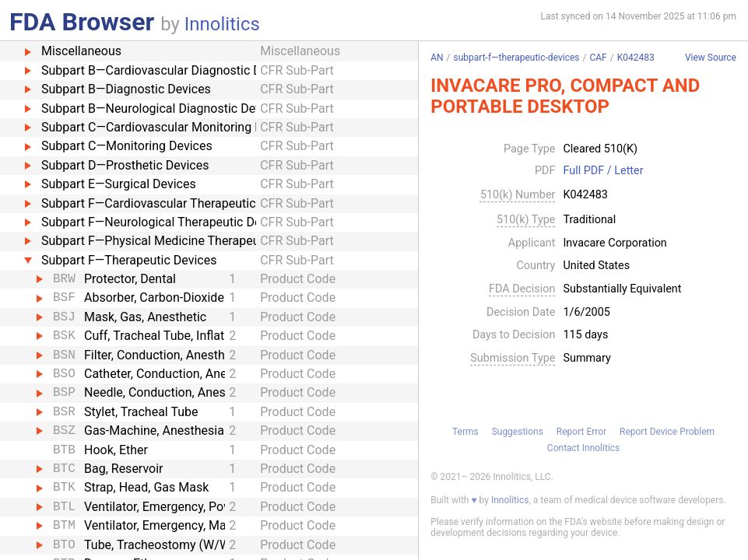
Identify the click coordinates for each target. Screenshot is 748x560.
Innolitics (222, 24)
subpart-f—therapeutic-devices (517, 58)
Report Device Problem (667, 432)
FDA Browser (82, 22)
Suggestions (518, 432)
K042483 (636, 58)
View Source (711, 58)
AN (437, 58)
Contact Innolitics (583, 448)
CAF (598, 58)
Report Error (581, 432)
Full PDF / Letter (603, 171)
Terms (465, 432)
